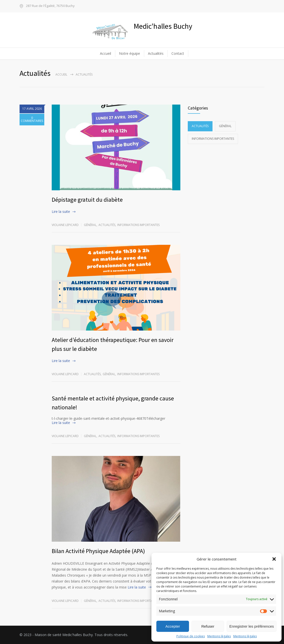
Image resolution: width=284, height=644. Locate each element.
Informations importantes (138, 225)
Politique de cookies (191, 636)
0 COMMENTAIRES (32, 125)
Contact (178, 53)
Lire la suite (61, 211)
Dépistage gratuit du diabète (87, 200)
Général (90, 225)
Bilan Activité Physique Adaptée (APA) (98, 551)
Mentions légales (219, 636)
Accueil (106, 53)
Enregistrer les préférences (252, 626)
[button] (274, 559)
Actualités (156, 53)
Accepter (173, 626)
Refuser (208, 626)
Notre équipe (130, 53)
